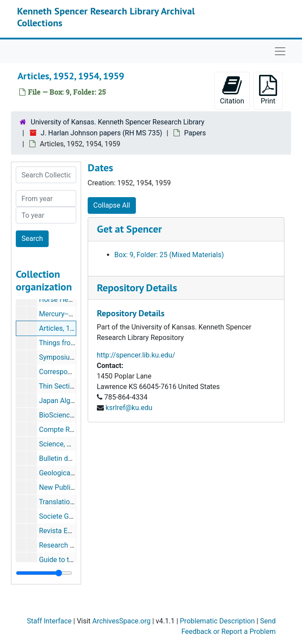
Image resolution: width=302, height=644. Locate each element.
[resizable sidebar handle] (44, 573)
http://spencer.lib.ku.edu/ (136, 355)
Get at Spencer (129, 229)
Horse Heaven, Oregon (74, 299)
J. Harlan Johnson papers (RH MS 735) (101, 133)
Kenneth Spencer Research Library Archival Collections (106, 17)
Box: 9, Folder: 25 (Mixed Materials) (169, 255)
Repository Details (137, 288)
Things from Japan (68, 343)
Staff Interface (49, 621)
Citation (232, 90)
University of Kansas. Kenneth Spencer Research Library (117, 122)
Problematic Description (217, 621)
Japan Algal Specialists (75, 401)
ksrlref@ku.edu (129, 408)
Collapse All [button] (112, 205)
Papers (195, 133)
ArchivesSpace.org (122, 621)
